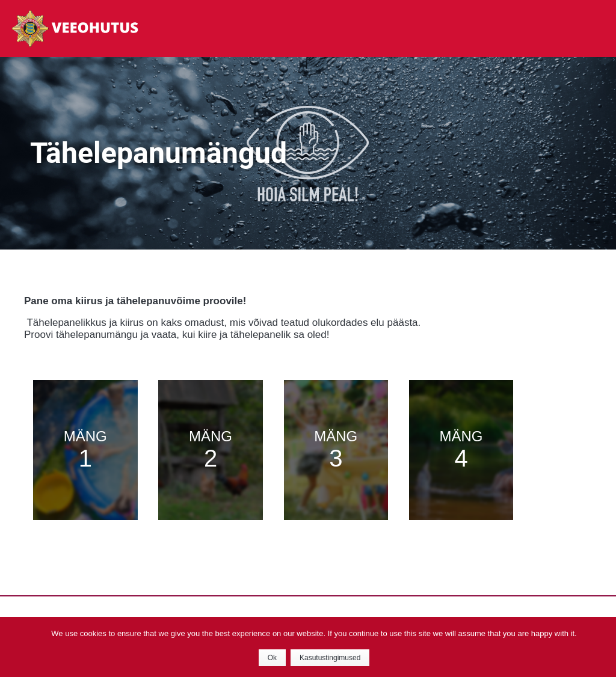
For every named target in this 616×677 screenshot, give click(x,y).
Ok (272, 658)
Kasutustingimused (330, 658)
